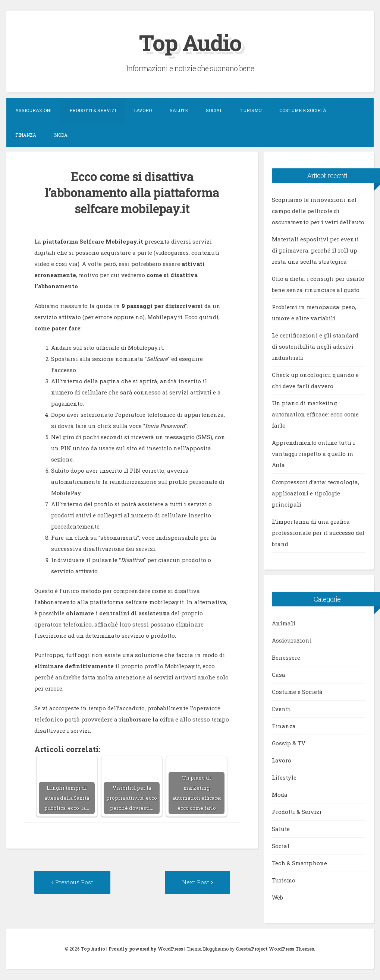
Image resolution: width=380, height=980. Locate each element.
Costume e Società (303, 110)
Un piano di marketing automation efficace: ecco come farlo (315, 414)
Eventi (281, 709)
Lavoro (143, 110)
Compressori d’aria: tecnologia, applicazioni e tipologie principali (315, 493)
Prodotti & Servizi (93, 110)
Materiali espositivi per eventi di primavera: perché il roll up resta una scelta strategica (315, 250)
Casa (279, 675)
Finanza (26, 135)
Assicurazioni (33, 110)
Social (214, 110)
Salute (179, 110)
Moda (61, 135)
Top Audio (190, 42)
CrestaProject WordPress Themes (275, 949)
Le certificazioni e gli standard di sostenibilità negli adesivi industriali (315, 346)
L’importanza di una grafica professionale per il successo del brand (318, 533)
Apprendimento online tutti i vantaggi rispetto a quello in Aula (313, 454)
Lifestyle (284, 777)
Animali (284, 623)
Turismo (251, 110)
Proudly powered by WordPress (146, 949)
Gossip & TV (289, 743)
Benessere (286, 657)
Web (277, 897)
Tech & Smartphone (299, 863)
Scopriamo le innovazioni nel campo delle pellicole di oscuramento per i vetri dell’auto (318, 211)
